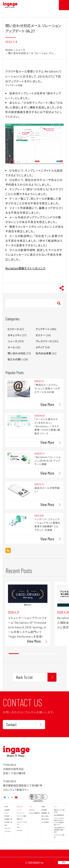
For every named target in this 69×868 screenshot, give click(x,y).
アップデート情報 (21, 816)
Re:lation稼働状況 (34, 813)
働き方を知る (45, 819)
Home (9, 50)
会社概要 (7, 810)
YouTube (19, 830)
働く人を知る (45, 816)
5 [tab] (53, 654)
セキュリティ (14, 335)
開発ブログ (20, 819)
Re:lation (32, 810)
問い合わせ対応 (17, 353)
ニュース (20, 50)
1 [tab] (14, 654)
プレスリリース (44, 341)
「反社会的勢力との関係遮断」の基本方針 (59, 830)
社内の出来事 (43, 353)
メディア (40, 347)
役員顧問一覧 (8, 819)
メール (11, 347)
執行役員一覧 (8, 822)
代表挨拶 (7, 816)
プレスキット (8, 831)
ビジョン (7, 813)
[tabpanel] (28, 614)
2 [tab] (24, 654)
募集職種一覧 (45, 813)
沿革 (6, 825)
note (18, 827)
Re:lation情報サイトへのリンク (25, 268)
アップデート (43, 329)
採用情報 (44, 810)
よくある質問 (45, 822)
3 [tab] (33, 654)
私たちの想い (15, 359)
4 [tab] (43, 654)
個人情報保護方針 (59, 815)
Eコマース (13, 329)
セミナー (40, 335)
